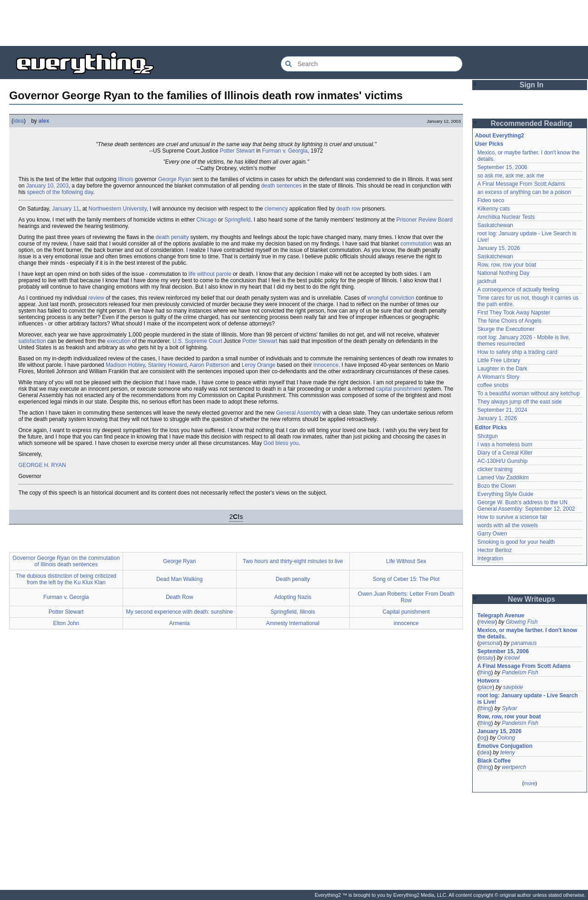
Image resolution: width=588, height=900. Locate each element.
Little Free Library (499, 360)
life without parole (210, 274)
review (96, 298)
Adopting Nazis (293, 597)
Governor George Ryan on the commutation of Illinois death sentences (66, 561)
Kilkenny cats (494, 209)
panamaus (524, 643)
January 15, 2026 (499, 248)
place (486, 687)
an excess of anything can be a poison (524, 192)
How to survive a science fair (512, 517)
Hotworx (488, 681)
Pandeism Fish (520, 672)
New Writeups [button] (532, 599)
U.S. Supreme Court (198, 341)
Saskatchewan (495, 225)
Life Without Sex (406, 561)
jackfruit (487, 281)
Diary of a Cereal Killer (505, 453)
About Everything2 (500, 136)
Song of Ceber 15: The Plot (406, 579)
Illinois (126, 179)
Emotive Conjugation (505, 746)
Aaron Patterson (210, 365)
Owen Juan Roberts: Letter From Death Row (406, 597)
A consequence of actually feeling (518, 290)
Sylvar (509, 708)
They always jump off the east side (520, 402)
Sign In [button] (531, 85)
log (483, 738)
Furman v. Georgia (285, 151)
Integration (490, 558)
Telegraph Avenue (501, 615)
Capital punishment (406, 612)
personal (490, 643)
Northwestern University (118, 209)
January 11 (65, 209)
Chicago (206, 220)
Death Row (179, 597)
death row (348, 209)
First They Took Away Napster (514, 313)
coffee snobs (493, 385)
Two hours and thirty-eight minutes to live (293, 561)
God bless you (281, 443)
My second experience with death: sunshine (179, 612)
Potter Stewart (237, 151)
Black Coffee (494, 761)
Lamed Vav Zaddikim (503, 478)
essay (486, 658)
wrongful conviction (391, 298)
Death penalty (293, 579)
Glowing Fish (522, 622)
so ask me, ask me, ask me (511, 176)
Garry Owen (492, 534)
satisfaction (32, 341)
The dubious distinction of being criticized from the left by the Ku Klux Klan (66, 579)
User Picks (489, 144)
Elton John (66, 623)
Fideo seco (491, 200)
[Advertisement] (294, 23)
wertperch (514, 767)
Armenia (179, 623)
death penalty (172, 237)
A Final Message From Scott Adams (521, 184)
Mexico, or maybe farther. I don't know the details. (527, 633)
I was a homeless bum (505, 444)
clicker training (495, 469)
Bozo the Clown (497, 486)
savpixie (513, 687)
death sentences (281, 186)
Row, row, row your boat (507, 265)
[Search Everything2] (372, 64)
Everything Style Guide (505, 494)
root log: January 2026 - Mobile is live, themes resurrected (524, 341)
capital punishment (399, 389)
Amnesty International (293, 623)
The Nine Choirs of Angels (509, 321)
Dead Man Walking (179, 579)
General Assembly (298, 413)
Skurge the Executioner (506, 329)
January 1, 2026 (497, 418)
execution (119, 341)
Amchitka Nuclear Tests (506, 217)
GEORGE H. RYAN (42, 465)
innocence (326, 365)
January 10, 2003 (48, 186)
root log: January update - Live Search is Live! (528, 699)
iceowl (512, 658)
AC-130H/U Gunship (502, 461)
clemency (276, 209)
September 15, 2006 (502, 167)
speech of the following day (60, 192)
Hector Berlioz (495, 550)
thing (485, 672)
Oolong (506, 738)
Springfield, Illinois (293, 612)
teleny (508, 752)
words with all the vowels (508, 525)
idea (19, 121)
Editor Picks (491, 427)
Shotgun (488, 436)
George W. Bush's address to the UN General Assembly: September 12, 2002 (526, 506)
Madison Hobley (125, 365)
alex (44, 121)
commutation (416, 244)
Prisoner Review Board (425, 220)
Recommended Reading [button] (531, 123)
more (529, 783)
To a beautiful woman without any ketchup (529, 393)
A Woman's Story (498, 377)
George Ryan (174, 179)
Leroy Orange (258, 365)
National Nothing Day (503, 273)
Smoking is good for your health (516, 542)
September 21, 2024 (502, 410)
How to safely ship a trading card (517, 352)
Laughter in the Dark (502, 369)
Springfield (238, 220)
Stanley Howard (167, 365)
